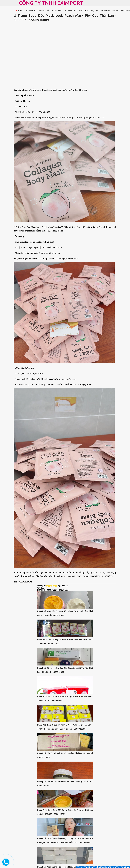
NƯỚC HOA (84, 11)
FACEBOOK (105, 11)
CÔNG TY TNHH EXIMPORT (51, 3)
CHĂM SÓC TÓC (70, 11)
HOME (19, 11)
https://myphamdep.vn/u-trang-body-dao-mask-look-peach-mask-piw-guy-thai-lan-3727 (64, 118)
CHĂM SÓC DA (31, 11)
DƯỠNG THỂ (44, 11)
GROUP (115, 11)
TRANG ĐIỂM (56, 11)
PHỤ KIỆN (94, 11)
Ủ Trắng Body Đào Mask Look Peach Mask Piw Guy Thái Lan (58, 90)
